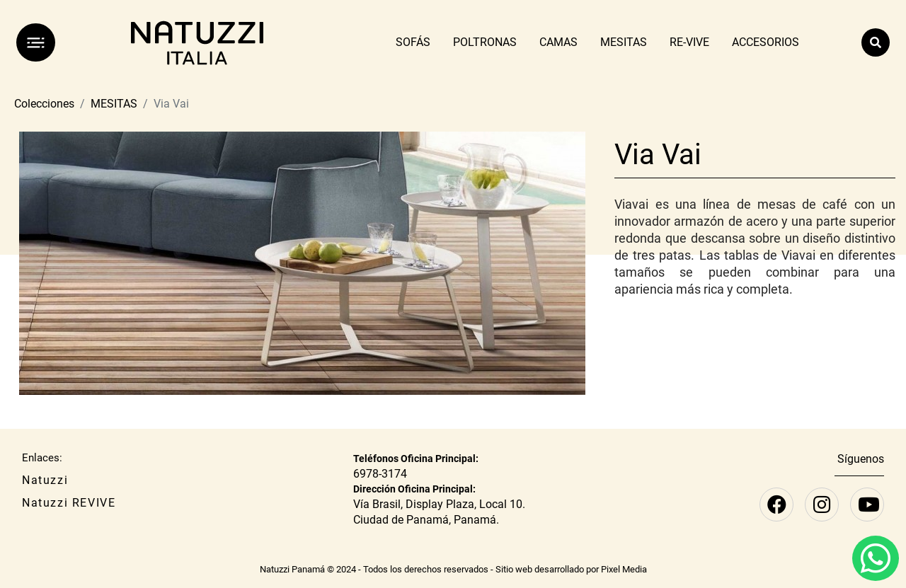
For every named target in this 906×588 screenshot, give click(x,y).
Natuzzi (45, 480)
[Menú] (36, 43)
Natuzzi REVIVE (69, 503)
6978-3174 (380, 474)
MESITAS (114, 104)
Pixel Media (624, 569)
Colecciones (44, 104)
